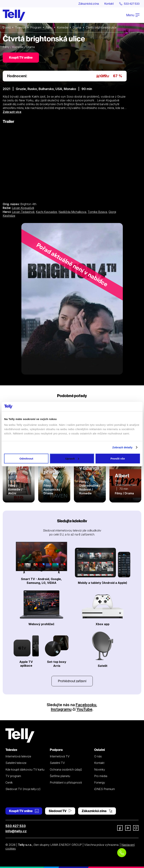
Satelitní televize (16, 763)
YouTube (84, 709)
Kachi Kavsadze (46, 212)
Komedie (63, 27)
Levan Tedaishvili (23, 212)
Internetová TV (60, 756)
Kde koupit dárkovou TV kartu (25, 769)
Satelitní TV (57, 763)
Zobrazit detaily (122, 447)
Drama (77, 27)
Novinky (100, 769)
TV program (13, 776)
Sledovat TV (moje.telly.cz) (23, 789)
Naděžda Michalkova (72, 212)
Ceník (9, 782)
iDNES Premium (105, 789)
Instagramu (61, 709)
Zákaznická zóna (89, 4)
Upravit (72, 458)
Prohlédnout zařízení (72, 681)
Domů (7, 27)
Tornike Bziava (97, 212)
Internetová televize (18, 756)
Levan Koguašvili (23, 208)
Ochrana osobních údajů (66, 769)
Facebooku (86, 705)
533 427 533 (16, 826)
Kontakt (109, 4)
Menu (133, 15)
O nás (98, 756)
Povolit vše (118, 458)
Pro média (101, 776)
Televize (20, 27)
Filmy (49, 27)
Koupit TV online (21, 57)
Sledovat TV (60, 811)
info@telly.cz (16, 831)
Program (36, 27)
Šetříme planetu (60, 776)
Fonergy (100, 782)
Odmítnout (26, 458)
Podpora (56, 750)
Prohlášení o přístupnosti (66, 782)
